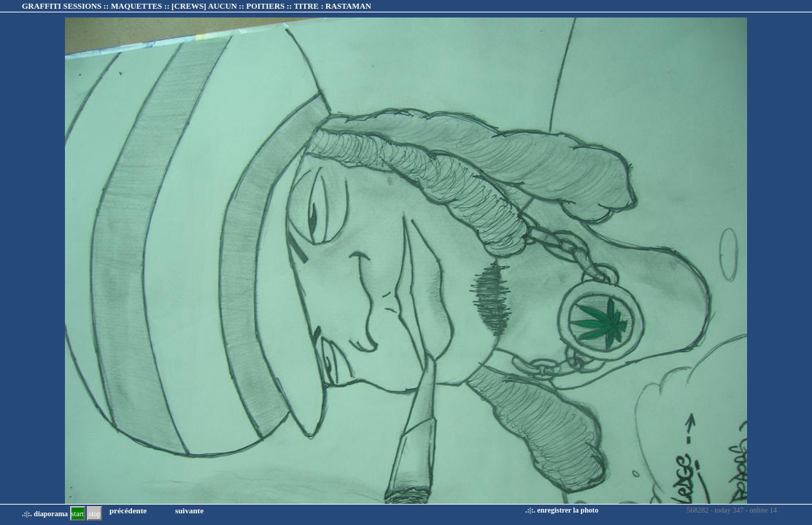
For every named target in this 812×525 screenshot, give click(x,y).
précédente (128, 510)
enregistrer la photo (568, 510)
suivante (189, 510)
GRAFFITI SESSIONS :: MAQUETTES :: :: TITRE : (197, 6)
